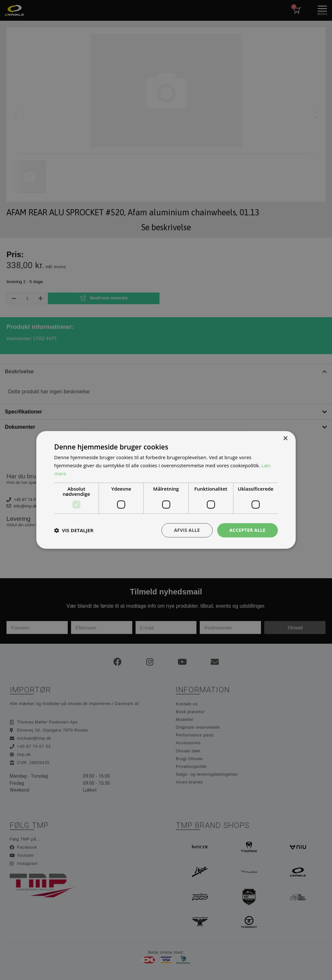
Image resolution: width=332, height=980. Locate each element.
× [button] (285, 439)
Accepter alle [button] (248, 530)
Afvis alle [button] (187, 530)
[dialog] (166, 490)
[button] (74, 530)
